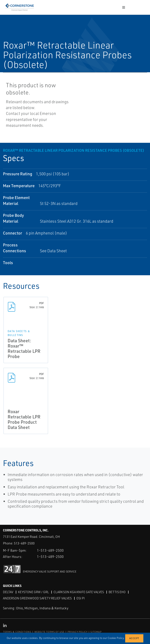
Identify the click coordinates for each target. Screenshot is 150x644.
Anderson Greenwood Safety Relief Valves (37, 598)
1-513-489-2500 (50, 550)
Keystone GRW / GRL (33, 592)
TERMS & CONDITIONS (17, 632)
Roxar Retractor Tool (35, 263)
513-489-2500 (24, 543)
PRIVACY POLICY (78, 632)
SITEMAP (96, 632)
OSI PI (81, 598)
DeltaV (8, 592)
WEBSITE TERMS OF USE (50, 632)
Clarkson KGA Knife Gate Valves (79, 592)
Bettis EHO (117, 592)
